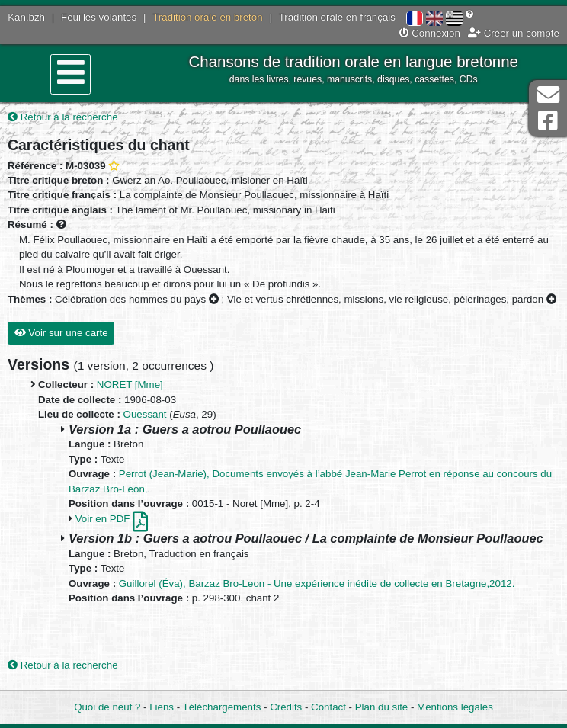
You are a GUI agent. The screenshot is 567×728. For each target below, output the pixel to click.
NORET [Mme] (130, 385)
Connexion (430, 33)
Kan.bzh (26, 17)
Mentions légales (455, 707)
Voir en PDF (112, 519)
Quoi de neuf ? (107, 707)
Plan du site (381, 707)
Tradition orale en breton (207, 17)
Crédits (286, 707)
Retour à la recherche (63, 117)
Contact (328, 707)
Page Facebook (548, 121)
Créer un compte (514, 33)
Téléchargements (222, 707)
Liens (162, 707)
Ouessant (145, 414)
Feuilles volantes (99, 17)
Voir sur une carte (61, 333)
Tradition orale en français (337, 17)
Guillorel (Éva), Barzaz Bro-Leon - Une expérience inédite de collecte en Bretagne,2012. (317, 584)
